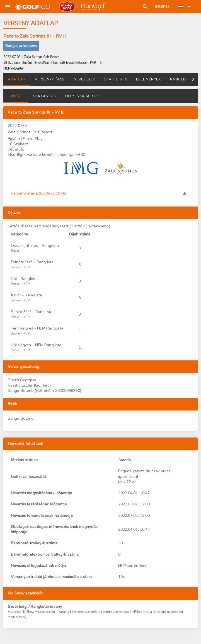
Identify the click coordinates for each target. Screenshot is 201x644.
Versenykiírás (38, 193)
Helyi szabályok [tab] (82, 96)
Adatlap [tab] (17, 79)
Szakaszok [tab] (45, 96)
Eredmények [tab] (149, 79)
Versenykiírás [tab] (50, 79)
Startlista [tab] (116, 79)
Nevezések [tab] (84, 79)
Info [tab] (16, 96)
